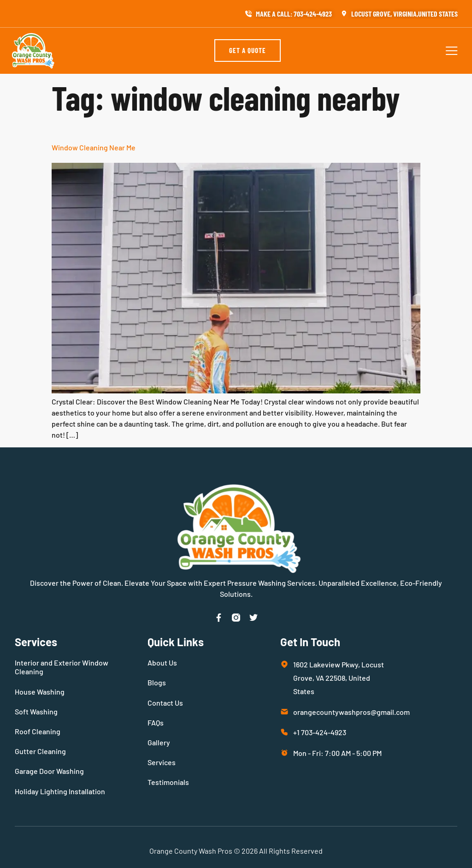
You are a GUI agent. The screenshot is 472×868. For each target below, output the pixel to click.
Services (162, 762)
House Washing (40, 692)
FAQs (156, 722)
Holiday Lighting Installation (60, 791)
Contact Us (165, 703)
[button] (452, 51)
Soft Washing (36, 711)
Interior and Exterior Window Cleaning (62, 667)
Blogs (157, 682)
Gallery (159, 742)
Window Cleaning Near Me (94, 147)
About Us (162, 663)
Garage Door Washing (49, 771)
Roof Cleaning (38, 731)
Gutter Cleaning (40, 751)
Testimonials (168, 782)
